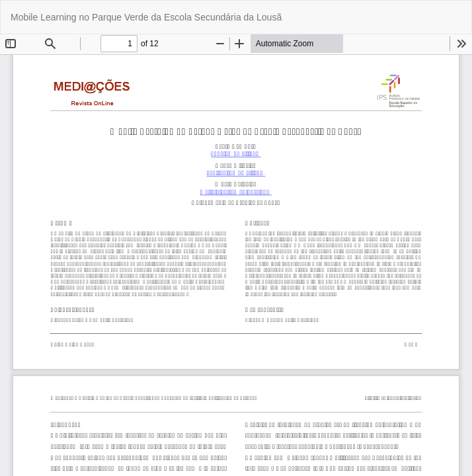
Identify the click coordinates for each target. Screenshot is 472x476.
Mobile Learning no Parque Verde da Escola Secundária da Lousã (146, 17)
